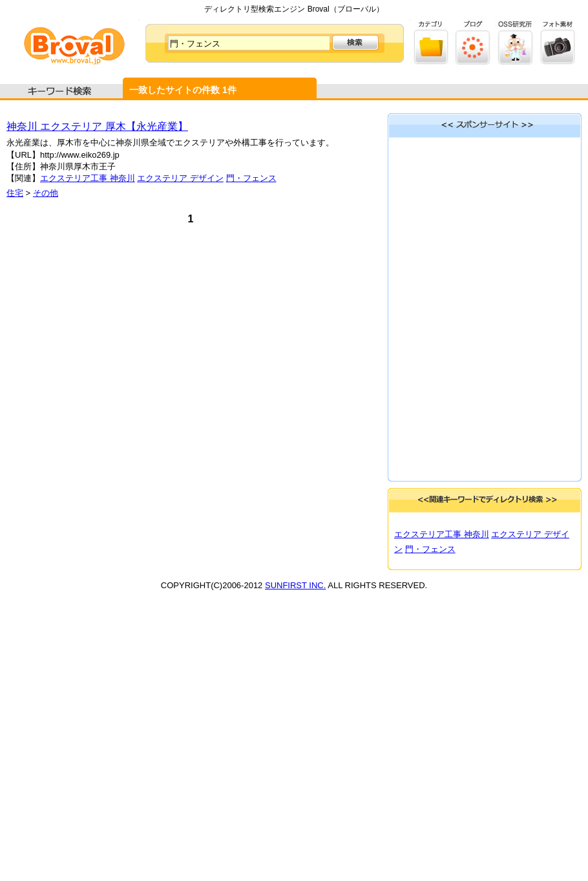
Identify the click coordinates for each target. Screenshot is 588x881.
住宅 (15, 193)
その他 (46, 193)
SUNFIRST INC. (295, 585)
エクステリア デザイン (180, 178)
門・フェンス (251, 178)
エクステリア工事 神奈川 (88, 178)
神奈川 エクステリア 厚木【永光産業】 (97, 126)
